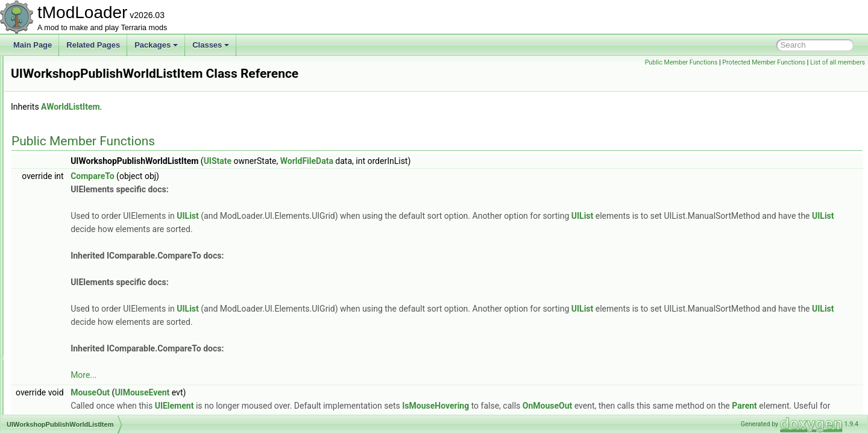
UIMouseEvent (293, 392)
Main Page (33, 45)
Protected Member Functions (764, 62)
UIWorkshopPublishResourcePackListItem (108, 228)
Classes (211, 45)
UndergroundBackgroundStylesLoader (101, 374)
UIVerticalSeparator (71, 162)
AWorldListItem (221, 107)
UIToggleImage (64, 148)
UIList (338, 216)
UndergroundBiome (71, 387)
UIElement (325, 406)
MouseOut (241, 392)
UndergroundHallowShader (83, 414)
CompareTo (243, 176)
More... (234, 375)
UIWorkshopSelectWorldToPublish (95, 268)
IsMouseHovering (586, 406)
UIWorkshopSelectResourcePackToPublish (109, 254)
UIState (52, 95)
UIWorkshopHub (66, 201)
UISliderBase (61, 69)
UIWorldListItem (65, 321)
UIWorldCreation (66, 294)
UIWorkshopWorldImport (79, 281)
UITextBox (56, 122)
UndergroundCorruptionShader (90, 400)
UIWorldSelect (63, 347)
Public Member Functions (681, 62)
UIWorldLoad (61, 334)
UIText (50, 108)
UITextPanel (59, 135)
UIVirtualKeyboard (69, 188)
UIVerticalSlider (64, 175)
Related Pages (93, 45)
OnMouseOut (698, 406)
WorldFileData (458, 161)
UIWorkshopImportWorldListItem (92, 215)
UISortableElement (70, 82)
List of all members (838, 62)
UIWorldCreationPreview (79, 307)
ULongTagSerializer (71, 360)
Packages (156, 45)
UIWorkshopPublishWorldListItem (93, 241)
